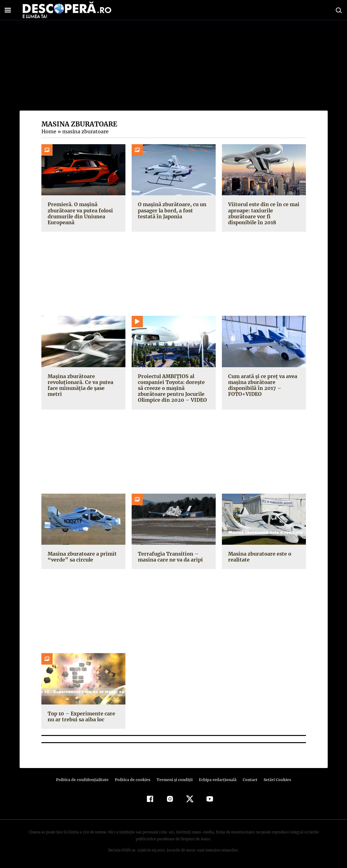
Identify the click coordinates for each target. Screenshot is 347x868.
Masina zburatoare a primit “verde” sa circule (81, 557)
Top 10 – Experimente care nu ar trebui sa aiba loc (80, 716)
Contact (248, 780)
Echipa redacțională (216, 780)
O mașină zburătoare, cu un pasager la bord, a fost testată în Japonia (173, 210)
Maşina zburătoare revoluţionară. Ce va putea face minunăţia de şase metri (83, 382)
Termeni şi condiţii (174, 780)
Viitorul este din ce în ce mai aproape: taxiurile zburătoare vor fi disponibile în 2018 (264, 210)
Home (49, 131)
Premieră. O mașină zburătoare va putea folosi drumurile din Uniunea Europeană (79, 213)
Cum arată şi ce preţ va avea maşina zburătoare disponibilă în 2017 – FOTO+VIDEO (262, 385)
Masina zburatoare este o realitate (259, 557)
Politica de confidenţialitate (85, 780)
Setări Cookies (274, 780)
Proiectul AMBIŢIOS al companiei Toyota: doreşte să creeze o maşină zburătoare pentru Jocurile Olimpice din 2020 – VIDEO (174, 388)
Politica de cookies (134, 780)
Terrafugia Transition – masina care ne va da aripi (170, 557)
